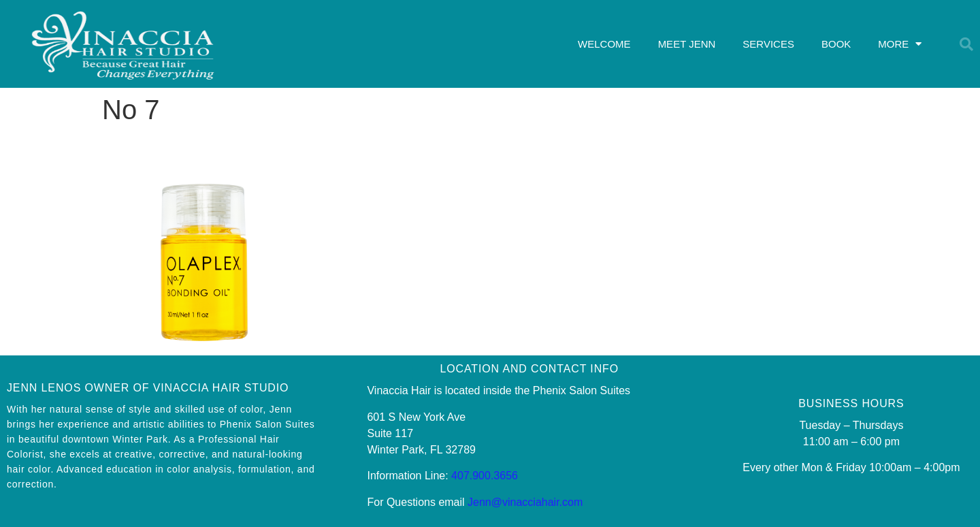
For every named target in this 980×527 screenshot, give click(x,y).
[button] (966, 44)
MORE (900, 44)
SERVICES (768, 44)
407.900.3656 (485, 476)
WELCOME (604, 44)
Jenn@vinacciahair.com (525, 502)
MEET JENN (687, 44)
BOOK (836, 44)
